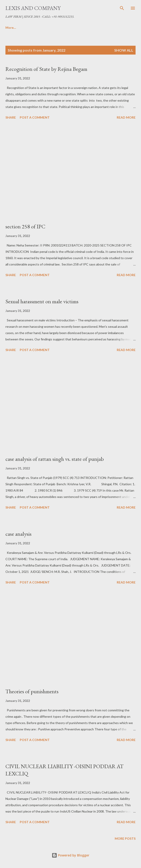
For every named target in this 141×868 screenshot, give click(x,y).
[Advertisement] (70, 172)
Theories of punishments (32, 691)
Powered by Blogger (70, 855)
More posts (125, 838)
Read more (126, 117)
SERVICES (57, 27)
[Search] (122, 8)
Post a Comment (35, 117)
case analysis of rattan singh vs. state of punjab (55, 459)
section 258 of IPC (25, 226)
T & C (80, 27)
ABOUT (32, 27)
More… (101, 27)
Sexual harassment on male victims (42, 301)
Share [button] (11, 117)
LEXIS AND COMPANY (33, 8)
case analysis (18, 534)
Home (10, 27)
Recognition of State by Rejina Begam (46, 69)
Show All (124, 50)
